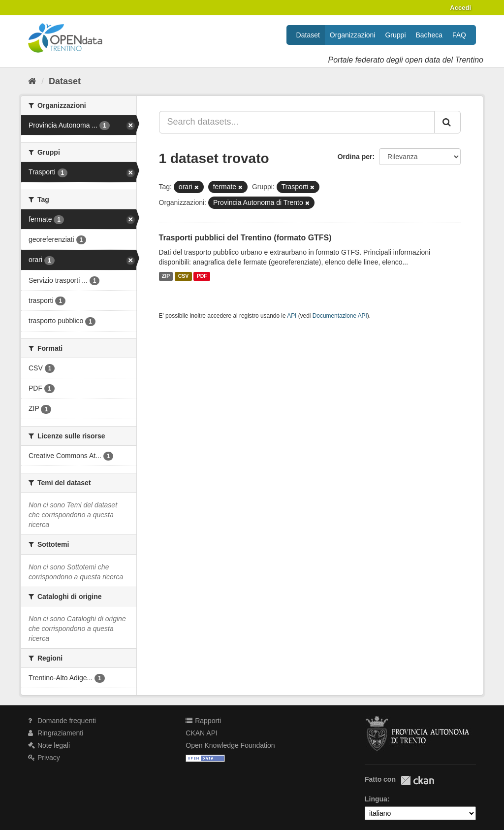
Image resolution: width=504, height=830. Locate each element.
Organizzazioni (353, 35)
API (292, 316)
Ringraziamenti (56, 733)
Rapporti (203, 721)
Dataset (308, 35)
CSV (184, 276)
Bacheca (429, 35)
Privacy (44, 758)
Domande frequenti (62, 721)
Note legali (49, 745)
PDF (202, 276)
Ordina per (355, 157)
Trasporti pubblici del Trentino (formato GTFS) (245, 238)
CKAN (417, 780)
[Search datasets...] (297, 122)
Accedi (460, 8)
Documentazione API (340, 316)
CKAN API (202, 733)
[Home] (32, 81)
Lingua (376, 799)
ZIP (166, 276)
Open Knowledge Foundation (230, 745)
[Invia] (447, 122)
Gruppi (395, 35)
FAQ (459, 35)
